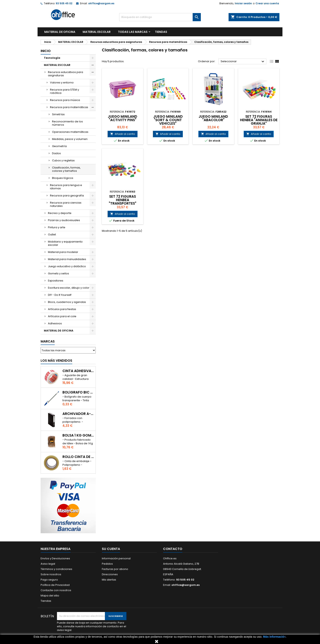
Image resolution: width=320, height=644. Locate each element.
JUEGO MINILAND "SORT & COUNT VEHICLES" (168, 120)
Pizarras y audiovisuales (64, 220)
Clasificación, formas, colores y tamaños (66, 169)
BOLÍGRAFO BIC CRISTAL (78, 392)
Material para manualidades (67, 259)
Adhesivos (55, 323)
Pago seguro (49, 580)
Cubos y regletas (63, 160)
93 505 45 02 (64, 3)
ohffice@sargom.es (101, 3)
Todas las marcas (133, 32)
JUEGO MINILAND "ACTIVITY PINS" (122, 118)
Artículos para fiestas (62, 309)
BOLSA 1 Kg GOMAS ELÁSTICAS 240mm (78, 435)
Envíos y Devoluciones (55, 558)
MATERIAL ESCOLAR (97, 32)
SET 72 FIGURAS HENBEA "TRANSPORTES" (123, 200)
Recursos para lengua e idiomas (66, 187)
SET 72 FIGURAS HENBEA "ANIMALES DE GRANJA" (259, 120)
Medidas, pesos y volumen (70, 139)
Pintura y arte (57, 227)
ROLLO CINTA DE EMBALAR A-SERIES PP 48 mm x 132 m (78, 457)
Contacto (173, 549)
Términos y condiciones (56, 569)
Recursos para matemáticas (69, 107)
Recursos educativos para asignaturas (66, 74)
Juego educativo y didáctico (67, 266)
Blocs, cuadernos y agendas (67, 302)
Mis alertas (109, 580)
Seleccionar (243, 62)
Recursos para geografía (67, 196)
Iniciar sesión (243, 3)
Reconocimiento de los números (67, 123)
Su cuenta (111, 549)
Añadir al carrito (123, 134)
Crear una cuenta (267, 3)
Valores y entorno (62, 83)
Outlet (52, 234)
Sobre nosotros (51, 574)
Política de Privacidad (55, 585)
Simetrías (58, 114)
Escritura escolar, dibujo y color (69, 288)
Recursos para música (65, 100)
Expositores (56, 281)
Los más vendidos (56, 361)
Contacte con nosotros (56, 590)
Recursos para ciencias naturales (66, 204)
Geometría (59, 146)
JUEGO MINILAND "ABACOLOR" (213, 118)
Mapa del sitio (50, 596)
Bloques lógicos (63, 178)
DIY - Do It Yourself (60, 295)
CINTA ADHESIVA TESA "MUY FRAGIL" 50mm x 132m (78, 371)
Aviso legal (48, 564)
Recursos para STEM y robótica (64, 91)
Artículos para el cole (62, 316)
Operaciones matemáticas (70, 132)
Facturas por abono (115, 569)
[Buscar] (160, 17)
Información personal (116, 558)
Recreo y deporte (60, 213)
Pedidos (107, 564)
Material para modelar (63, 252)
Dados (56, 153)
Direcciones (110, 574)
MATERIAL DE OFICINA (60, 32)
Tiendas (46, 601)
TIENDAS (161, 32)
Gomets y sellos (58, 273)
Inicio (46, 51)
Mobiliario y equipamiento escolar (65, 243)
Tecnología (52, 58)
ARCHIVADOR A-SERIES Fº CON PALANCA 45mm (78, 414)
